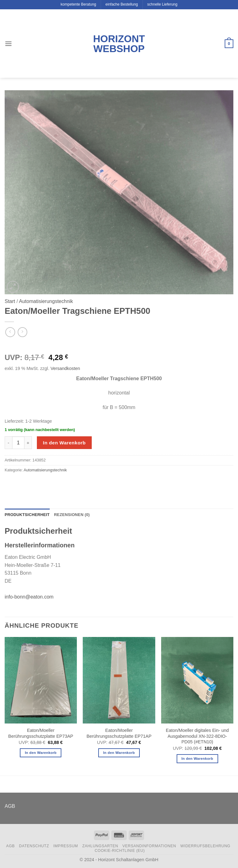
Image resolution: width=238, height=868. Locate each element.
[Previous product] (22, 332)
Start (10, 301)
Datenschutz (34, 846)
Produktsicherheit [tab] (27, 515)
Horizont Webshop (119, 44)
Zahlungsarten (100, 846)
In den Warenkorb (64, 443)
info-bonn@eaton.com (29, 597)
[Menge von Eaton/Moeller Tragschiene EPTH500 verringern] (8, 443)
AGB (10, 806)
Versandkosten (65, 368)
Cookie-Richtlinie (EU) (120, 851)
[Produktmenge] (18, 443)
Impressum (66, 846)
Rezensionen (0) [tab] (72, 515)
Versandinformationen (149, 846)
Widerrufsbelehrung (205, 846)
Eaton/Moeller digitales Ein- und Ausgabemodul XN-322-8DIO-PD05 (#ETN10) (197, 736)
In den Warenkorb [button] (41, 753)
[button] (8, 44)
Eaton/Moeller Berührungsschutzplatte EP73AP (41, 733)
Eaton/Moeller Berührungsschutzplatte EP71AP (119, 733)
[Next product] (10, 332)
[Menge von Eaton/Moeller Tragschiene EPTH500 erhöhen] (28, 443)
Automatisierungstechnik (46, 301)
